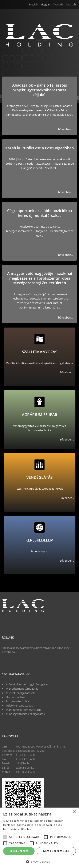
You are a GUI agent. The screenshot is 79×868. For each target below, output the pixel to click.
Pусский (58, 4)
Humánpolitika (15, 697)
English (33, 4)
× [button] (74, 812)
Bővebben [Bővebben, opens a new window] (27, 829)
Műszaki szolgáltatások (20, 693)
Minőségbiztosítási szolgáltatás (25, 714)
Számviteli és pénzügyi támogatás (27, 684)
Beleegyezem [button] (19, 851)
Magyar (45, 4)
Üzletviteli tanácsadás (19, 705)
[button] (39, 861)
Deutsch (71, 4)
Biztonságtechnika (17, 701)
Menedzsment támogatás (22, 689)
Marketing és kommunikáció (24, 710)
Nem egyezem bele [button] (56, 851)
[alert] (39, 838)
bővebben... (66, 129)
